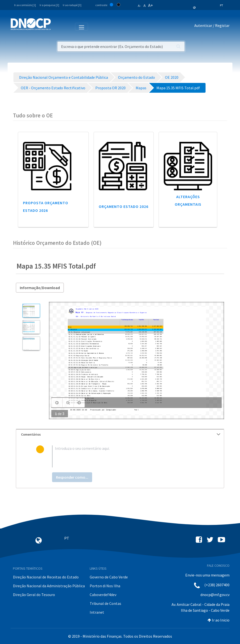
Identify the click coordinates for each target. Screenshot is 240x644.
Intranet (97, 612)
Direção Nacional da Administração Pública (49, 586)
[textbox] (128, 456)
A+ (151, 5)
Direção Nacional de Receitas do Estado (46, 577)
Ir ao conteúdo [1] (25, 5)
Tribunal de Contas (105, 603)
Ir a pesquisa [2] (49, 5)
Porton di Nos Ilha (105, 586)
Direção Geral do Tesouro (34, 595)
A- (139, 6)
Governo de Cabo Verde (109, 577)
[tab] (120, 435)
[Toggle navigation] (57, 26)
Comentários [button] (121, 434)
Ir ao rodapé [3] (72, 5)
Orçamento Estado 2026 (124, 206)
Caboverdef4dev (103, 595)
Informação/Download (40, 288)
